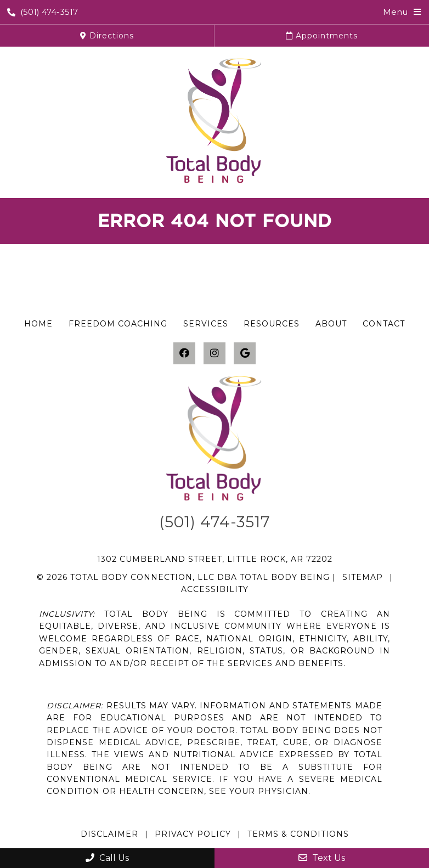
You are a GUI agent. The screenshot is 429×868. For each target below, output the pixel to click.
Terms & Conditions (298, 834)
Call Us (107, 858)
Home (38, 324)
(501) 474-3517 (43, 12)
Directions (107, 36)
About (331, 324)
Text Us (322, 858)
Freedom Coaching (118, 324)
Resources (272, 324)
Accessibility (215, 589)
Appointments (322, 36)
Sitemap (363, 577)
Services (206, 324)
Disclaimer (109, 834)
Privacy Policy (193, 834)
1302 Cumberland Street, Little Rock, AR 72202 (215, 559)
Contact (384, 324)
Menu (395, 12)
